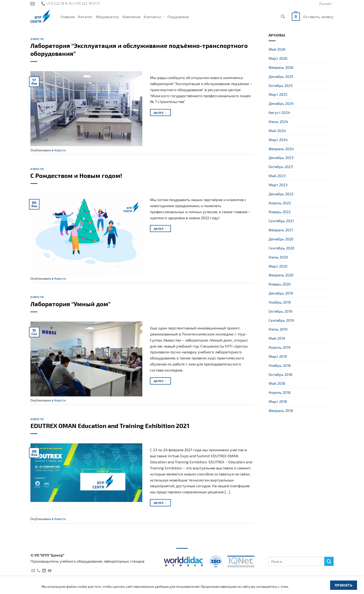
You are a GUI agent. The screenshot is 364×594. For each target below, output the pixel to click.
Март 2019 (278, 356)
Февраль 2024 (281, 149)
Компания (132, 17)
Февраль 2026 (281, 67)
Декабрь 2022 (281, 194)
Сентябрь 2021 (281, 221)
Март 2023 (278, 185)
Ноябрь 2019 (280, 302)
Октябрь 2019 (280, 311)
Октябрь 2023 (281, 167)
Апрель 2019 (279, 347)
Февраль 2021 (281, 230)
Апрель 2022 (280, 203)
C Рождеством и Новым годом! (76, 175)
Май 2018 (277, 383)
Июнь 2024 (278, 121)
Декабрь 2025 (281, 76)
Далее (160, 113)
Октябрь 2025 (281, 85)
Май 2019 (277, 338)
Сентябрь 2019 (281, 320)
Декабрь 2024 (281, 103)
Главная (68, 17)
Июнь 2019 (278, 329)
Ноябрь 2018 (280, 365)
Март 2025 (278, 94)
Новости (37, 39)
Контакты (154, 17)
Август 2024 (279, 112)
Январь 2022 (280, 212)
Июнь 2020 (278, 257)
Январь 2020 (280, 284)
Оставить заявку (318, 17)
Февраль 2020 (281, 275)
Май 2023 (277, 176)
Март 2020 (278, 266)
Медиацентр (108, 17)
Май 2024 (277, 131)
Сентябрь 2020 (281, 248)
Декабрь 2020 (281, 239)
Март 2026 (278, 58)
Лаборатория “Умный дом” (70, 304)
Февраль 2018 (281, 410)
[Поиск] (283, 17)
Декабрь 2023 (281, 158)
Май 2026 (277, 49)
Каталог (85, 17)
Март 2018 (278, 401)
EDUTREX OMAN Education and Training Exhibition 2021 (110, 426)
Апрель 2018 (279, 392)
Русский (327, 4)
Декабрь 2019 (281, 293)
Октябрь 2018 (280, 374)
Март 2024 (278, 140)
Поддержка (178, 17)
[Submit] (329, 561)
